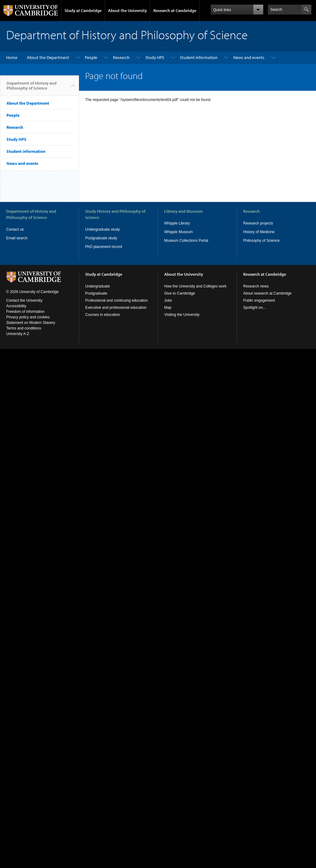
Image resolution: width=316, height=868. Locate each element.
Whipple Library (177, 223)
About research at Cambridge (267, 293)
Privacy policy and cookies (28, 317)
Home (12, 57)
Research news (256, 286)
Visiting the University (182, 315)
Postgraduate (96, 293)
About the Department (48, 57)
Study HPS (155, 57)
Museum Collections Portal (186, 241)
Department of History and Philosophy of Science (31, 88)
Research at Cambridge (175, 10)
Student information (199, 57)
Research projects (258, 223)
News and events (249, 57)
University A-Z (18, 334)
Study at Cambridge (83, 10)
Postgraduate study (101, 238)
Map (168, 308)
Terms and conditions (24, 328)
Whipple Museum (179, 232)
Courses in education (103, 315)
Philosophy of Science (261, 241)
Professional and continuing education (116, 300)
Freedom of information (25, 312)
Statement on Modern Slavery (31, 323)
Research (121, 57)
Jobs (168, 300)
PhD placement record (104, 247)
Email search (17, 238)
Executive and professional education (116, 308)
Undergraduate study (102, 229)
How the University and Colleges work (195, 286)
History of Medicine (259, 232)
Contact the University (24, 300)
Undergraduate (98, 286)
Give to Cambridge (180, 293)
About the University (127, 10)
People (91, 57)
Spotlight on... (254, 308)
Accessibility (16, 306)
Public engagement (259, 300)
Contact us (15, 229)
